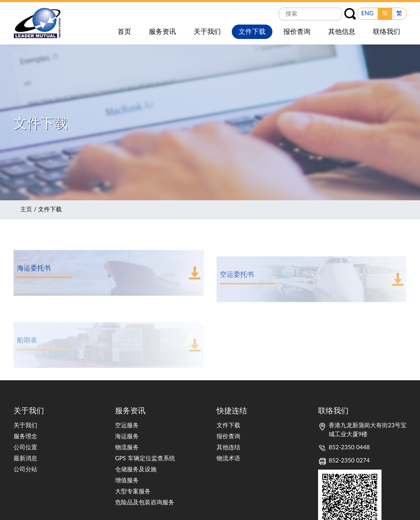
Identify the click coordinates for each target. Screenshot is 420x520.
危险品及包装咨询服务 (145, 503)
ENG (367, 14)
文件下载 (228, 426)
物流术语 (228, 459)
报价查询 (228, 437)
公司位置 (25, 448)
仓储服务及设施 (136, 470)
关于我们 (25, 426)
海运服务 (127, 437)
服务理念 (25, 437)
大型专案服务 (133, 492)
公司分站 (25, 470)
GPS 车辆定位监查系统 (145, 459)
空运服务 (127, 426)
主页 (26, 210)
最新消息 (25, 459)
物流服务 (127, 448)
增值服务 (127, 481)
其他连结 (228, 448)
